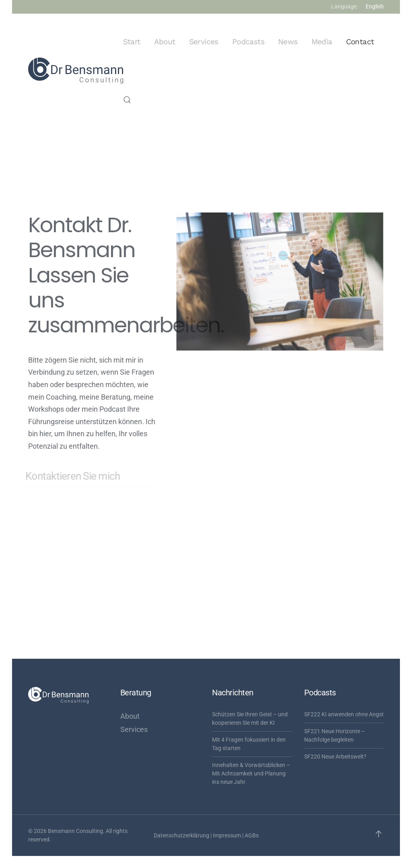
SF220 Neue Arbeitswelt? (335, 757)
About (165, 42)
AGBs (252, 835)
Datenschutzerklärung (181, 835)
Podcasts (248, 42)
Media (322, 42)
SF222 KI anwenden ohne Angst (344, 714)
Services (204, 42)
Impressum (227, 835)
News (288, 42)
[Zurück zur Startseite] (76, 71)
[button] (127, 100)
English (375, 6)
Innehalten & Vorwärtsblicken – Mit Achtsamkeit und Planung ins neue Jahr (251, 773)
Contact (360, 42)
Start (132, 42)
